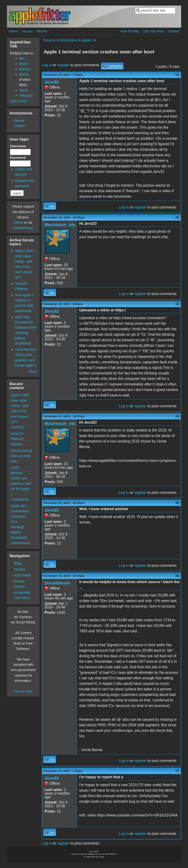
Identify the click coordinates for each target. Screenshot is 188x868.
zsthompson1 (21, 543)
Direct (19, 223)
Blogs (18, 563)
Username (19, 146)
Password (19, 158)
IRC (22, 58)
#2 (177, 218)
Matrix (24, 64)
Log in (47, 65)
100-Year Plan (153, 31)
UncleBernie (57, 583)
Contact (174, 31)
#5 (177, 503)
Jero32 (52, 82)
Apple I (87, 40)
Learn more (18, 101)
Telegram (26, 95)
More (33, 372)
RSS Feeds (22, 575)
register (63, 65)
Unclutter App (23, 228)
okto (14, 461)
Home (13, 31)
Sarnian (17, 444)
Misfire (24, 74)
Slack (23, 90)
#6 (177, 576)
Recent (42, 31)
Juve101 (17, 427)
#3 (177, 304)
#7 (177, 771)
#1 (177, 75)
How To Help (130, 31)
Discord (25, 69)
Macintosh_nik (60, 225)
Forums (27, 31)
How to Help (23, 691)
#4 (177, 416)
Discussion (69, 40)
